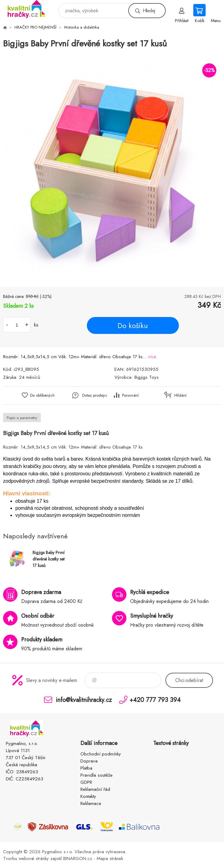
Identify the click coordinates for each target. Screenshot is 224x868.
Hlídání (180, 395)
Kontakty (88, 796)
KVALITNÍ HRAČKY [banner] (30, 9)
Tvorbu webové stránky (26, 858)
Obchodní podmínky (101, 754)
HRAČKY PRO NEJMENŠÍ (35, 27)
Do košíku (133, 326)
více (152, 357)
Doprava (89, 761)
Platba (86, 768)
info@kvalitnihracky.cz (84, 700)
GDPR (86, 782)
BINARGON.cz (78, 858)
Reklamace (91, 803)
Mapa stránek (110, 858)
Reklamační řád (95, 789)
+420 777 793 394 (155, 700)
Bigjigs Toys (147, 377)
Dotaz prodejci (95, 395)
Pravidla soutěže (97, 775)
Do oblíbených (42, 395)
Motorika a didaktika (82, 27)
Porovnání (130, 395)
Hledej (149, 11)
